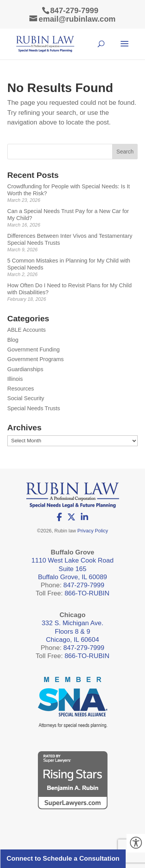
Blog (13, 340)
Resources (21, 389)
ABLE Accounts (27, 330)
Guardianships (25, 369)
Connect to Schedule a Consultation (63, 859)
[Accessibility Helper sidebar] (136, 843)
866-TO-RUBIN (87, 593)
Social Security (26, 398)
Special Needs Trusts (34, 408)
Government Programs (36, 359)
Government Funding (34, 350)
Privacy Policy (93, 531)
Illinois (15, 379)
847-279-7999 (74, 10)
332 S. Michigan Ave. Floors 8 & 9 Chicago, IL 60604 (72, 631)
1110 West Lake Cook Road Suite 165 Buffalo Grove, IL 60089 (72, 569)
